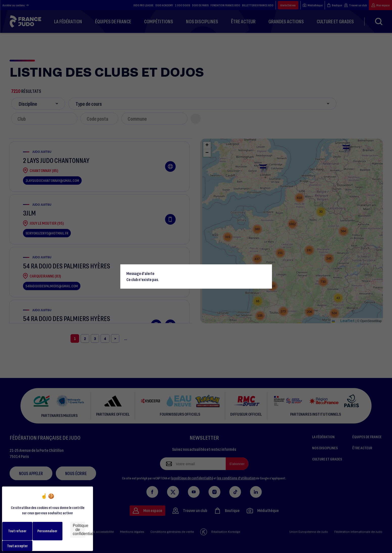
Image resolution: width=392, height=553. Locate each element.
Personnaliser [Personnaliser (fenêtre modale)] (47, 531)
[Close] (266, 270)
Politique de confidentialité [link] (79, 530)
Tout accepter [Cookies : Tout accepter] (17, 546)
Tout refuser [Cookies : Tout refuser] (17, 531)
